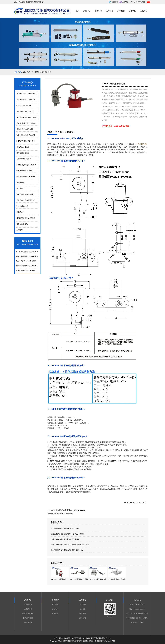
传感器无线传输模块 (24, 105)
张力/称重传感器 (22, 206)
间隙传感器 (20, 182)
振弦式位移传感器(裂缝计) (26, 200)
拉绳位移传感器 (117, 144)
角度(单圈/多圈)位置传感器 (26, 177)
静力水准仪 (20, 188)
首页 (77, 11)
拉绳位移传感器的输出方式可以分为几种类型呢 (68, 534)
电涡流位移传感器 (23, 147)
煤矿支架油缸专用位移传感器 (27, 117)
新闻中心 (98, 11)
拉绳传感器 (28, 604)
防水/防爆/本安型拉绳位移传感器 (28, 123)
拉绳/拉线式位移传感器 (25, 129)
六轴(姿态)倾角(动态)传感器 (26, 165)
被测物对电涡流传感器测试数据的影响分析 (31, 266)
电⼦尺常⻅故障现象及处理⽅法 (27, 252)
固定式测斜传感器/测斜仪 (25, 194)
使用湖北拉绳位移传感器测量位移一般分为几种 (68, 550)
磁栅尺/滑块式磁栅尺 (24, 159)
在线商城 (144, 11)
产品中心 (87, 11)
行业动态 (55, 609)
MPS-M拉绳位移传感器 (63, 514)
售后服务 (83, 609)
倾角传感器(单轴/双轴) (24, 171)
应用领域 (20, 230)
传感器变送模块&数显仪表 (26, 218)
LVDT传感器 (28, 623)
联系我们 (132, 11)
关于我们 (121, 11)
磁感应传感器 (28, 618)
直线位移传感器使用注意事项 (26, 261)
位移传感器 (28, 609)
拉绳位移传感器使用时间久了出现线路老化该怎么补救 (70, 545)
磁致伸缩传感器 (28, 613)
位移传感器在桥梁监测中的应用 (27, 256)
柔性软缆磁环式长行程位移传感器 (28, 270)
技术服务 (110, 11)
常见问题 (55, 613)
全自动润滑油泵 (22, 224)
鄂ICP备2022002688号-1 (87, 641)
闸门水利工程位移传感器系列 (27, 94)
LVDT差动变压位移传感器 (26, 141)
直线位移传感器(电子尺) (25, 111)
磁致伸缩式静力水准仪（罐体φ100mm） (70, 510)
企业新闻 (55, 604)
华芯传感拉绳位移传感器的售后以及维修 (65, 529)
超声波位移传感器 (23, 153)
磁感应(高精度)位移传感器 (26, 100)
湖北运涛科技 (110, 641)
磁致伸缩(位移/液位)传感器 (26, 135)
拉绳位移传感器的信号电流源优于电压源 (65, 539)
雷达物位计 (20, 212)
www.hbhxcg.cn (137, 502)
